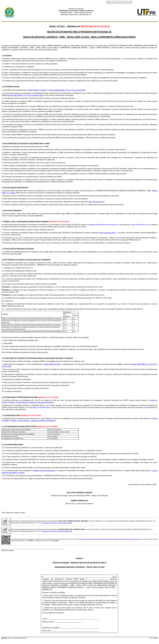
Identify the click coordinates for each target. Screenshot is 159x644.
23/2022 (43, 90)
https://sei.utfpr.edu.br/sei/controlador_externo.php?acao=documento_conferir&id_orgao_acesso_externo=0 (110, 539)
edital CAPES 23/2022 (52, 364)
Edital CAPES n (34, 90)
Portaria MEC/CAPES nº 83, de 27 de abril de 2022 (68, 90)
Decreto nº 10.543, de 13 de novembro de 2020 (58, 523)
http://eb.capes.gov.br (96, 202)
